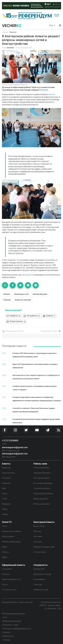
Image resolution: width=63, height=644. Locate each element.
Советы (5, 514)
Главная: (5, 32)
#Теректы (7, 300)
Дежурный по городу (42, 574)
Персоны (37, 531)
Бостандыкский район (43, 483)
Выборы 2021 (39, 569)
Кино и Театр (39, 526)
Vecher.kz (10, 48)
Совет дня (38, 584)
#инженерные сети (21, 294)
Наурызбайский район (43, 494)
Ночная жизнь (40, 552)
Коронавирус (39, 579)
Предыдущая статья (13, 331)
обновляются (28, 275)
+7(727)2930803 (10, 441)
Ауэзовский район (42, 478)
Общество (13, 32)
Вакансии (6, 468)
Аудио (5, 547)
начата (52, 94)
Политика (6, 478)
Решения (6, 574)
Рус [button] (52, 25)
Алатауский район (41, 468)
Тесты (5, 526)
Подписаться (8, 636)
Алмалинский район (42, 473)
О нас (4, 444)
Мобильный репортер (11, 542)
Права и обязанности (11, 579)
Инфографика (8, 536)
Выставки (38, 536)
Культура (38, 542)
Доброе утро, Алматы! (11, 531)
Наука (5, 494)
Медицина (6, 504)
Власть (5, 584)
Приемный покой (41, 590)
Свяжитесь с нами (10, 625)
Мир (4, 488)
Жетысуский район (42, 504)
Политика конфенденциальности (17, 629)
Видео (5, 557)
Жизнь (5, 509)
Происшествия (8, 473)
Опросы (5, 552)
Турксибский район (42, 488)
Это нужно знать (9, 590)
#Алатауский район (40, 294)
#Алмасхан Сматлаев (23, 300)
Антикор (6, 640)
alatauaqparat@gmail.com (15, 447)
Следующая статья (51, 331)
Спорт (5, 499)
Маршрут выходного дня (44, 547)
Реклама (6, 632)
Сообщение (7, 569)
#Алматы (7, 294)
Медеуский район (41, 499)
